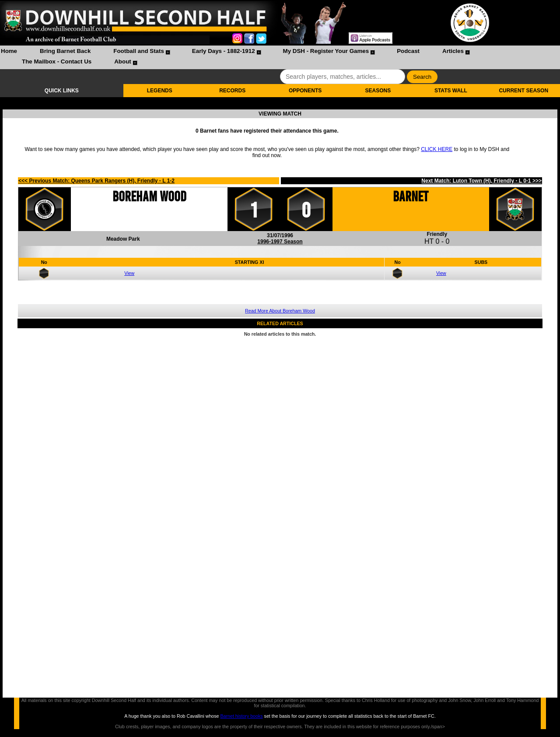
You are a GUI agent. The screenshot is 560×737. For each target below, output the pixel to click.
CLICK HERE (437, 149)
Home (9, 51)
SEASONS (378, 91)
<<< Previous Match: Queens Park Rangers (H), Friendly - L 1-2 (96, 181)
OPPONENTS (305, 91)
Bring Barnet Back (65, 51)
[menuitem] (9, 52)
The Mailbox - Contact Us (57, 61)
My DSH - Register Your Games (326, 51)
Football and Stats (139, 51)
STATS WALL (451, 91)
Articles (453, 51)
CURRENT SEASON (523, 91)
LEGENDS (160, 91)
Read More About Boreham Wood (280, 311)
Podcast (408, 51)
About (123, 61)
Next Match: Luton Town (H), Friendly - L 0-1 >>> (481, 181)
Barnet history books (241, 716)
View (129, 273)
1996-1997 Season (280, 242)
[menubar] (280, 57)
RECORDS (232, 91)
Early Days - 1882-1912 (224, 51)
